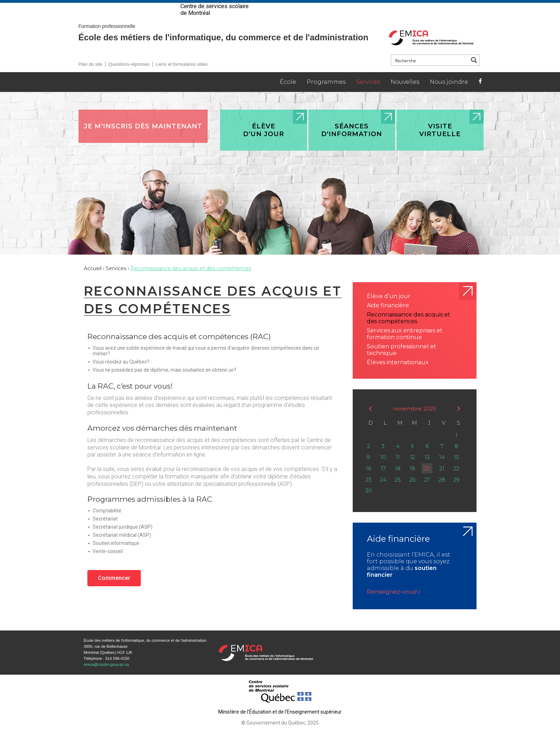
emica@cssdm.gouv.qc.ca (106, 676)
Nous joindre (449, 94)
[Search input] (430, 72)
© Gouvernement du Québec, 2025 (280, 735)
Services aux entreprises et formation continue (405, 346)
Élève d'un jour (264, 142)
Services (368, 94)
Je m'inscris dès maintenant (143, 138)
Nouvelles (405, 94)
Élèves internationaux (398, 374)
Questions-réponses (129, 76)
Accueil (93, 280)
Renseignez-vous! (394, 604)
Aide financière (388, 317)
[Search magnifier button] (474, 72)
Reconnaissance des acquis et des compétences (409, 330)
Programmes (326, 94)
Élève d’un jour (389, 308)
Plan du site (91, 76)
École (288, 94)
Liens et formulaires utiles (182, 76)
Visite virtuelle (440, 142)
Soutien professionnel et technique (402, 362)
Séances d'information (352, 142)
